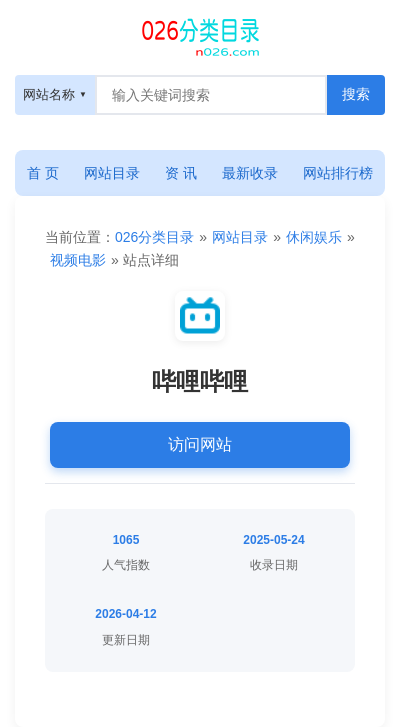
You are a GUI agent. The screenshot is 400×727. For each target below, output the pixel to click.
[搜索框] (211, 95)
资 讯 (181, 173)
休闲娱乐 (314, 237)
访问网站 (200, 444)
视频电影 (78, 260)
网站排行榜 (338, 173)
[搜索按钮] (356, 95)
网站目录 (112, 173)
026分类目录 (154, 237)
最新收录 (250, 173)
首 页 (43, 173)
